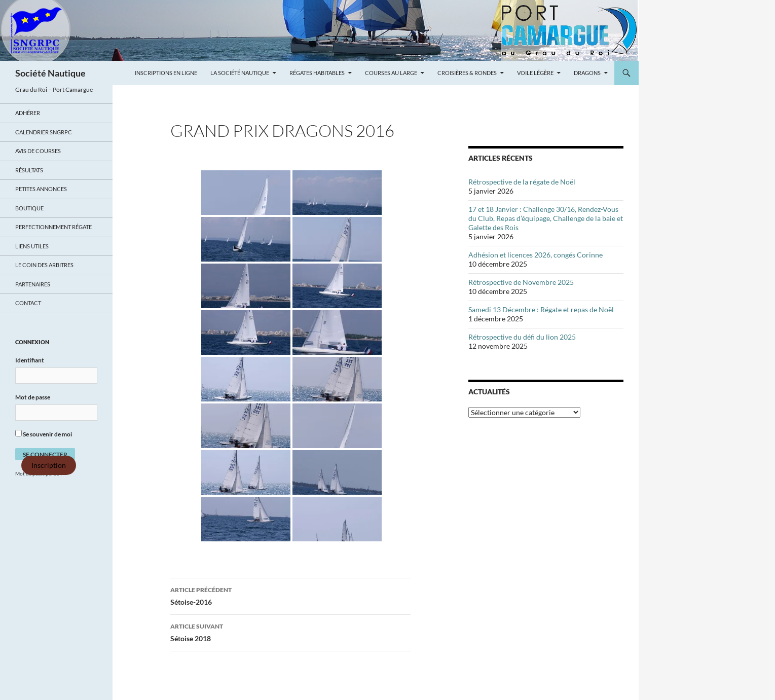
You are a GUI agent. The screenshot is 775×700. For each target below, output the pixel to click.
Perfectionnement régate (53, 227)
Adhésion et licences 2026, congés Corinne (536, 255)
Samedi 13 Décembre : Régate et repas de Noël (541, 309)
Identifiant (30, 360)
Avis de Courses (38, 151)
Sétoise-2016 (290, 595)
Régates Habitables (317, 73)
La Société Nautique (240, 73)
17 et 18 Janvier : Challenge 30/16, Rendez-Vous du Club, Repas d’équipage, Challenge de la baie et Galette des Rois (546, 218)
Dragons (587, 73)
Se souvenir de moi (44, 434)
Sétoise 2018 (290, 632)
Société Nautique (50, 73)
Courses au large (391, 73)
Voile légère (535, 73)
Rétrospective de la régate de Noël (522, 182)
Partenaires (33, 284)
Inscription (49, 465)
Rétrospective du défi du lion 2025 (522, 337)
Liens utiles (32, 246)
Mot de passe (33, 397)
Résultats (29, 170)
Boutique (29, 208)
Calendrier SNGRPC (44, 132)
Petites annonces (41, 189)
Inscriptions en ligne (166, 73)
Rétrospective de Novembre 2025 (521, 282)
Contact (28, 303)
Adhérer (28, 113)
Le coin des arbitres (44, 265)
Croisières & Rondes (467, 73)
